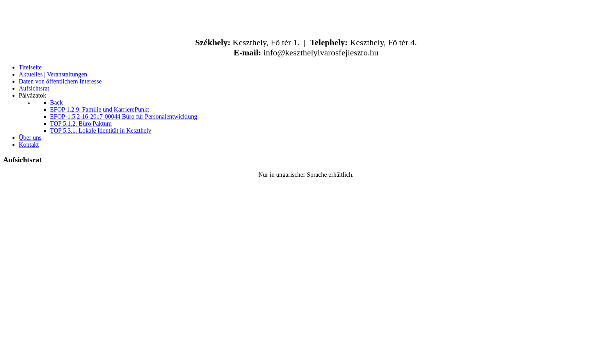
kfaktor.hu (342, 354)
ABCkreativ (292, 354)
